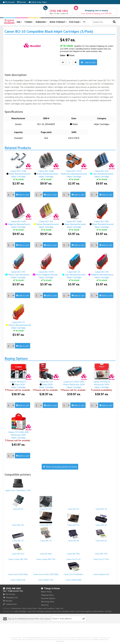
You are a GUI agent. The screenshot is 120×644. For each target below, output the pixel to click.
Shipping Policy (47, 595)
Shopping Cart (10, 597)
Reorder (22, 2)
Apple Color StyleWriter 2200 (18, 485)
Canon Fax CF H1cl (101, 558)
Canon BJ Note (46, 552)
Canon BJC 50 (101, 520)
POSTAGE (75, 22)
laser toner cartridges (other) (64, 611)
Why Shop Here (48, 602)
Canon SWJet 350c (46, 579)
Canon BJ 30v (46, 503)
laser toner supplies (84, 611)
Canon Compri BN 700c (18, 558)
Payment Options (48, 598)
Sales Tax (60, 608)
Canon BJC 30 (101, 508)
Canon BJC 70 (46, 534)
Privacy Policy (32, 608)
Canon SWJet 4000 (74, 579)
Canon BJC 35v (74, 520)
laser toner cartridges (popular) (40, 611)
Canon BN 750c (101, 552)
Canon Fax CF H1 (74, 558)
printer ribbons (98, 611)
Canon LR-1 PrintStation (74, 568)
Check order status (38, 2)
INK (19, 22)
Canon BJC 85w (18, 549)
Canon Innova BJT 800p (18, 573)
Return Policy (46, 592)
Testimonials (16, 608)
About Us (45, 605)
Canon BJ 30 (18, 502)
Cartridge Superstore (32, 638)
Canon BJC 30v (18, 524)
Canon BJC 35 (46, 518)
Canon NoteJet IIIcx (101, 573)
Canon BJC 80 (74, 536)
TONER (29, 22)
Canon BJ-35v (74, 508)
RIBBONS (42, 22)
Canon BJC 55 (18, 537)
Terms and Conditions (46, 608)
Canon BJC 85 (101, 535)
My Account (9, 2)
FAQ (24, 608)
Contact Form (10, 604)
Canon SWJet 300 (18, 579)
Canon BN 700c (74, 552)
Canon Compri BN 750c (46, 558)
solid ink (108, 611)
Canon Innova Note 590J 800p (46, 573)
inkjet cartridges (20, 611)
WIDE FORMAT (58, 22)
